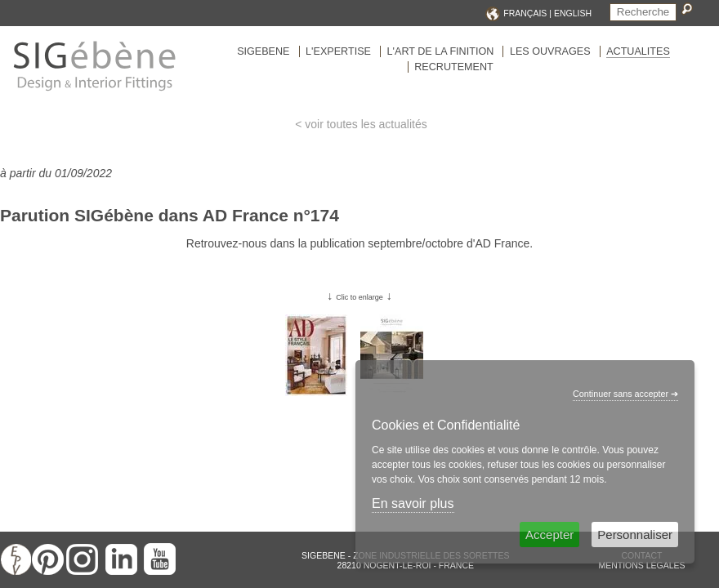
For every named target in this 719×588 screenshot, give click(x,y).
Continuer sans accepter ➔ (625, 394)
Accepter (549, 535)
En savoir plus (413, 503)
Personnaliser (635, 535)
